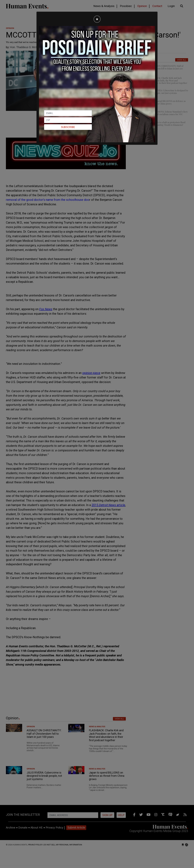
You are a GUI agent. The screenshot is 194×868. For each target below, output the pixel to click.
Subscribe (68, 127)
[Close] (97, 19)
